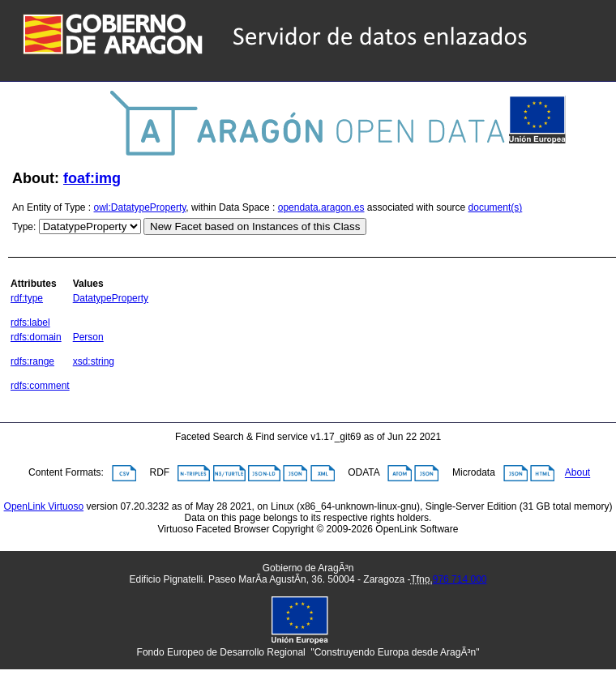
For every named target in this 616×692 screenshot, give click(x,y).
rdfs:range (32, 361)
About (577, 473)
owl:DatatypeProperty (140, 207)
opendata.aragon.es (321, 207)
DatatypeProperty (111, 298)
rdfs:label (30, 323)
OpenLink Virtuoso (44, 506)
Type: (24, 227)
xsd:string (94, 361)
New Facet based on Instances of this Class (255, 226)
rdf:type (27, 298)
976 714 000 (460, 579)
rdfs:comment (40, 386)
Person (88, 337)
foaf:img (92, 178)
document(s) (496, 207)
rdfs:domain (36, 337)
